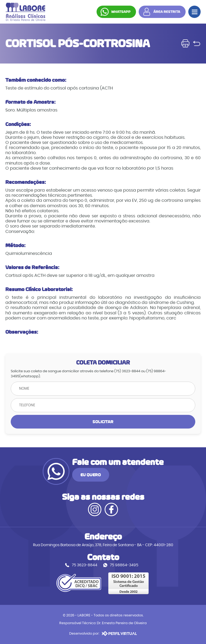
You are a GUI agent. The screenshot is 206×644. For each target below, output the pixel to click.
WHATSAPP (121, 12)
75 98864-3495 (124, 565)
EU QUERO (91, 475)
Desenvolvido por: (103, 634)
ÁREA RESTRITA (167, 12)
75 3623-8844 (85, 565)
